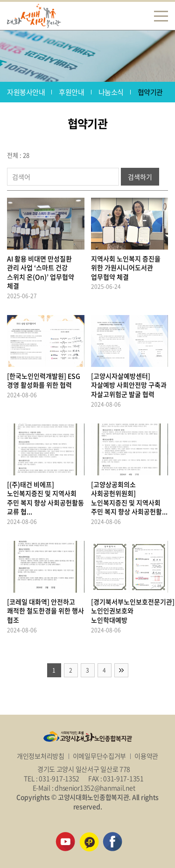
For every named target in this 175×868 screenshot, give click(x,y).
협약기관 (150, 92)
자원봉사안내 (26, 92)
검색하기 (140, 177)
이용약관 (146, 756)
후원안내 (71, 92)
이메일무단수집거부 (99, 756)
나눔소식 (111, 92)
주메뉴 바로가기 (0, 0)
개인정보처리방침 (41, 756)
